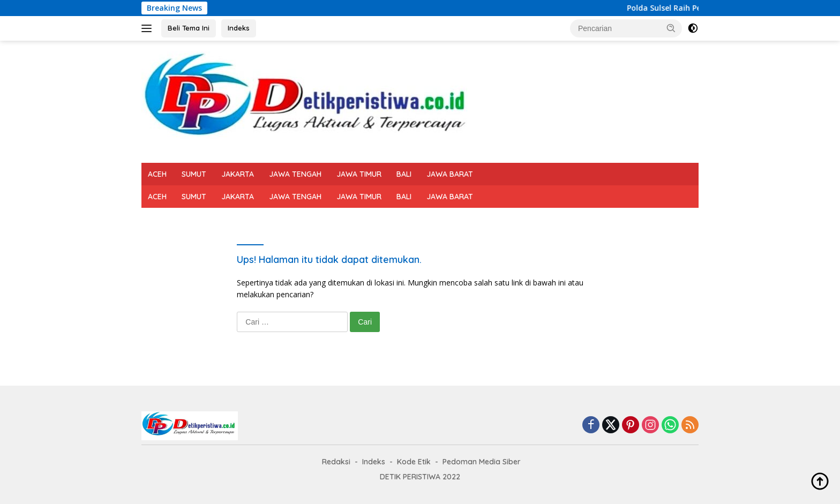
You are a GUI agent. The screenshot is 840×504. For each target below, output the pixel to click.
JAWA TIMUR (359, 174)
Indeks (239, 28)
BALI (404, 174)
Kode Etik (414, 462)
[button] (671, 28)
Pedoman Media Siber (482, 462)
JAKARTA (238, 174)
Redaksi (336, 462)
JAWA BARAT (450, 174)
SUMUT (194, 174)
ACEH (157, 174)
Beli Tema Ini (189, 28)
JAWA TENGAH (295, 174)
